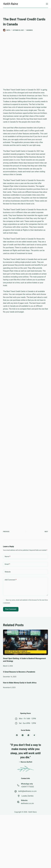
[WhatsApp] (28, 735)
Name (8, 557)
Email (7, 564)
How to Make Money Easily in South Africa (20, 683)
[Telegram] (34, 735)
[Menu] (47, 4)
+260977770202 (27, 787)
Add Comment (11, 580)
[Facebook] (17, 735)
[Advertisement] (25, 62)
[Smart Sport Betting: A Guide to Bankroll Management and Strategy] (25, 642)
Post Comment (11, 609)
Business (30, 30)
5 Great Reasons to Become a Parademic (19, 672)
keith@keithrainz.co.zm (27, 791)
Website (8, 572)
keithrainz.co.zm (27, 803)
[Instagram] (23, 735)
